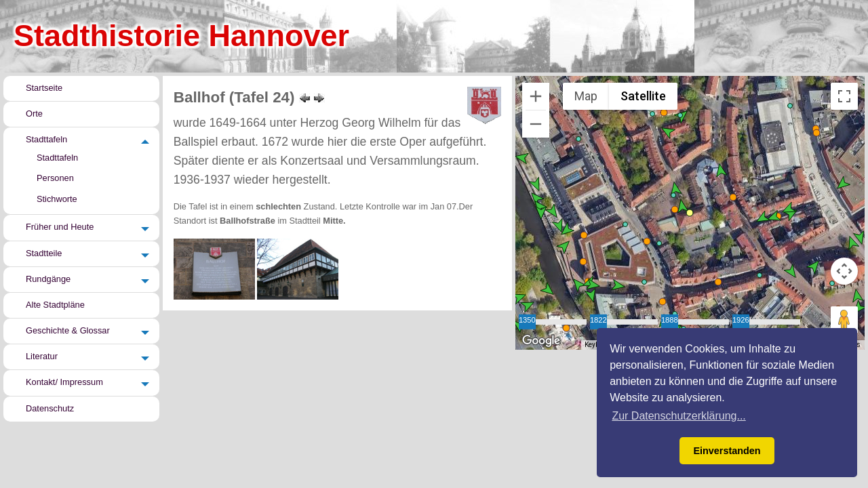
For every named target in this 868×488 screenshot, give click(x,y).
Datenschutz (50, 408)
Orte (34, 114)
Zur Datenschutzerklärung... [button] (678, 416)
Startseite (44, 88)
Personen (55, 178)
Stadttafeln (46, 139)
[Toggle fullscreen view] (844, 96)
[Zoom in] (536, 96)
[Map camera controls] (844, 271)
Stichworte (57, 199)
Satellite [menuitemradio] (643, 96)
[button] (680, 115)
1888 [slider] (670, 319)
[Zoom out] (536, 124)
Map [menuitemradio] (586, 96)
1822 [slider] (598, 319)
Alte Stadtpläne (55, 305)
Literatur (42, 356)
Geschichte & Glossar (68, 330)
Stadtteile (44, 253)
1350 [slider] (527, 319)
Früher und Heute (60, 227)
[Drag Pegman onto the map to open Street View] (844, 320)
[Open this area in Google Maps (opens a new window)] (541, 341)
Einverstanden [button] (727, 451)
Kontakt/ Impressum (64, 383)
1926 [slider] (741, 319)
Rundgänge (48, 279)
